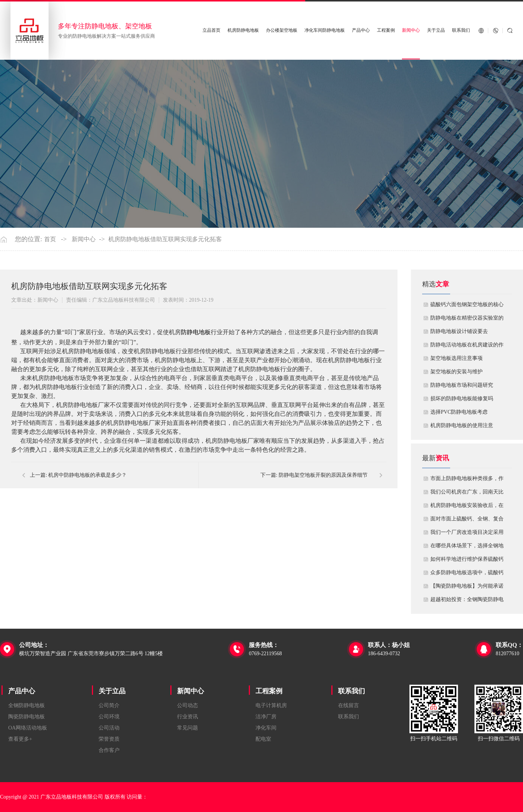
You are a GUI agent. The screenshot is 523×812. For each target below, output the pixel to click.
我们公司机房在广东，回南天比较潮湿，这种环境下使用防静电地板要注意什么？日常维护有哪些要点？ (467, 494)
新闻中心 (411, 30)
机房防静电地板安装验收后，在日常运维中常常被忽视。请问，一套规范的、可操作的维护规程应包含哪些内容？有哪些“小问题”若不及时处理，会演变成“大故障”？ (467, 507)
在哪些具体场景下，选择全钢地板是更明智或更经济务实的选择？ (467, 548)
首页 (50, 239)
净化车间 (266, 728)
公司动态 (188, 705)
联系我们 (461, 30)
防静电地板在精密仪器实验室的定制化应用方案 (467, 320)
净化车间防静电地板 (325, 30)
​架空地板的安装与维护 (457, 372)
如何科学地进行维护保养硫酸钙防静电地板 (467, 561)
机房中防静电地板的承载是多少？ (87, 475)
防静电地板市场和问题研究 (462, 385)
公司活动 (109, 728)
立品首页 (211, 30)
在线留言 (349, 705)
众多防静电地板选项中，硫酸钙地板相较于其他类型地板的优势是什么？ (467, 575)
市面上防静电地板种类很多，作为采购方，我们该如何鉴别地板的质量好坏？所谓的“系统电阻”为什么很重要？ (467, 480)
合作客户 (109, 750)
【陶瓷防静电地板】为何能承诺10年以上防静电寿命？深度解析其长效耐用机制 (467, 588)
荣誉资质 (109, 739)
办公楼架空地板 (282, 30)
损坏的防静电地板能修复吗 (462, 399)
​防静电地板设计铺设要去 (459, 331)
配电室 (263, 739)
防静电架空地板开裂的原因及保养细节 (323, 475)
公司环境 (109, 717)
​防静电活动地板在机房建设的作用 (467, 347)
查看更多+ (20, 739)
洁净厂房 (266, 717)
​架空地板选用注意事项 (457, 358)
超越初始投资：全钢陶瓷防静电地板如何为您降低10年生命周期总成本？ (467, 601)
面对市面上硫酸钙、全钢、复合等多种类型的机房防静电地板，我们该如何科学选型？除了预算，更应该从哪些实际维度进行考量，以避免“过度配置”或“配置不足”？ (467, 521)
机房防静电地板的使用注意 (462, 425)
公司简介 (109, 705)
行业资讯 (188, 717)
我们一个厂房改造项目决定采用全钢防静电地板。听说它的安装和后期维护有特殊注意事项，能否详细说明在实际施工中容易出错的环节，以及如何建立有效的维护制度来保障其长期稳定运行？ (467, 534)
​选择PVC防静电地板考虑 (459, 412)
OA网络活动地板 (28, 728)
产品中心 (361, 30)
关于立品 (436, 30)
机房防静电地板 (243, 30)
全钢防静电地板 (27, 705)
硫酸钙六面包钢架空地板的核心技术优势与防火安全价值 (467, 307)
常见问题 (188, 728)
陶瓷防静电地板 (27, 717)
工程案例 (386, 30)
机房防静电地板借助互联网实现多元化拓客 (165, 239)
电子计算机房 (271, 705)
